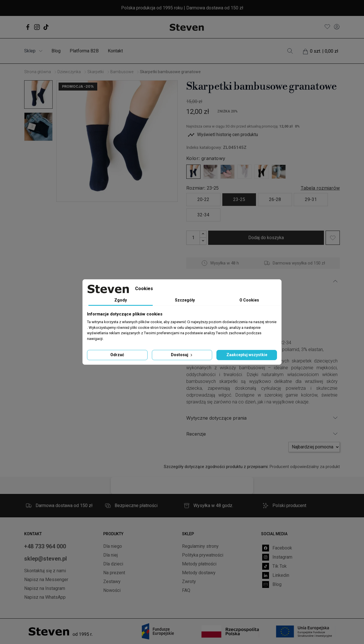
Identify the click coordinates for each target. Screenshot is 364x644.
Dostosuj (182, 355)
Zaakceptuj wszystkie (247, 355)
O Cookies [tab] (249, 300)
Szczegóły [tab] (185, 300)
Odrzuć (117, 355)
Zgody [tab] (121, 300)
